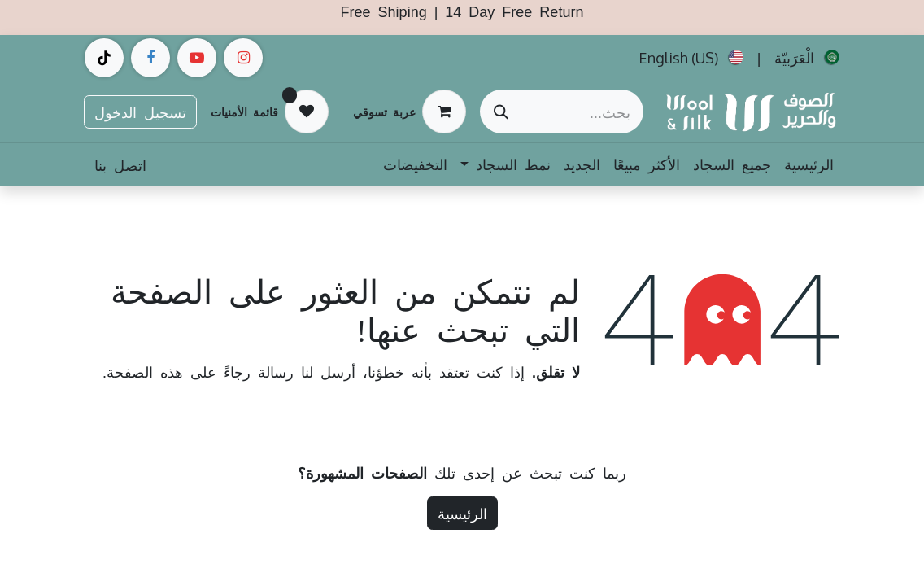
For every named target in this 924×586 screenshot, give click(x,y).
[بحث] (501, 112)
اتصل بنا (120, 164)
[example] (197, 58)
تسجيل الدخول (140, 112)
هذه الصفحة (145, 371)
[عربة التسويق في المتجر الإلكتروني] (410, 112)
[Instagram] (243, 58)
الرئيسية (462, 513)
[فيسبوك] (150, 58)
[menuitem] (807, 58)
